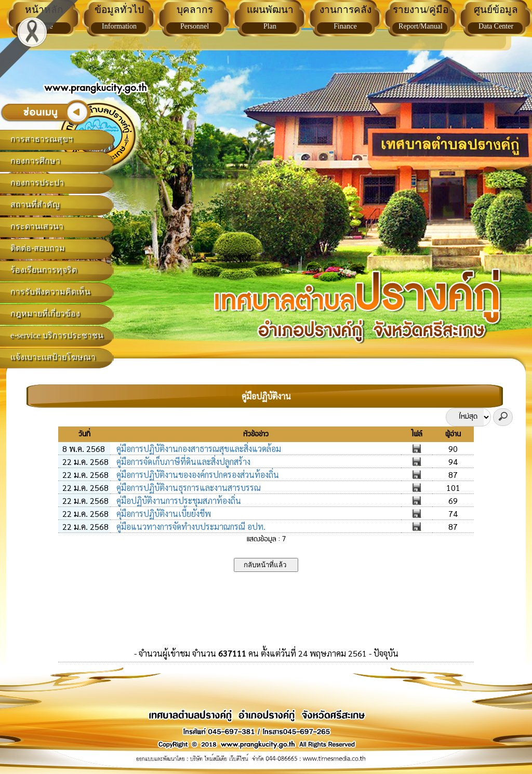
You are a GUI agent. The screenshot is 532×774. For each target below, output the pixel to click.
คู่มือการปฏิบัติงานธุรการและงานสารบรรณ (188, 488)
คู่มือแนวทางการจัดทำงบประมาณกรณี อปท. (190, 526)
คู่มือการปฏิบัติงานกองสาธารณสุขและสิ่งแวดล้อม (198, 449)
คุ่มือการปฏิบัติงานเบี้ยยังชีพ (163, 513)
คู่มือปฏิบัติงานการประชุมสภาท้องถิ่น (178, 501)
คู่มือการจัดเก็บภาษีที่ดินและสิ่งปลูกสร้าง (182, 462)
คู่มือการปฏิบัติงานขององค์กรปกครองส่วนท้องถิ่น (197, 475)
